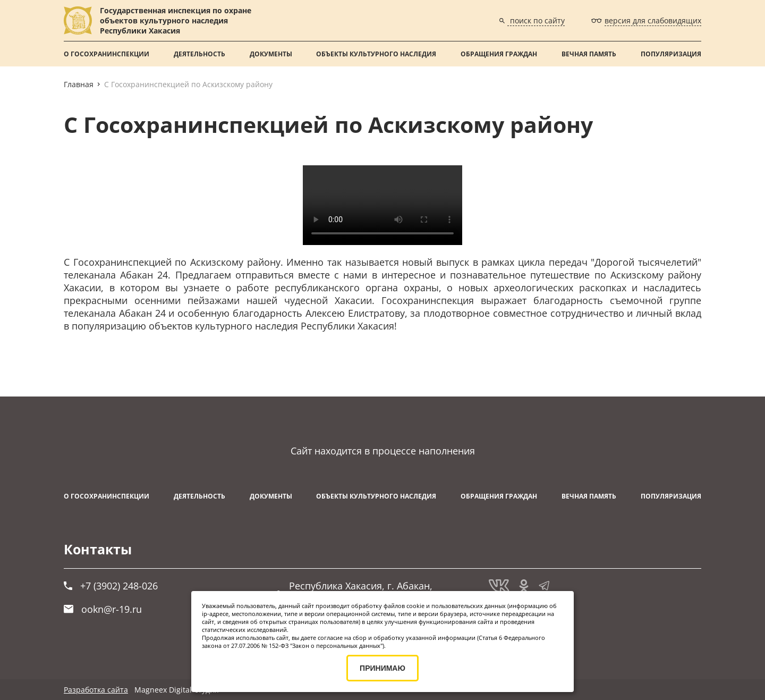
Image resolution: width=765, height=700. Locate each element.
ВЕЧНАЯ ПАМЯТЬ (589, 54)
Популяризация (671, 54)
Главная (79, 84)
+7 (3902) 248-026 (111, 586)
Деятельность (199, 54)
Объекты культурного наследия (376, 54)
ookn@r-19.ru (103, 609)
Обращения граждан (499, 54)
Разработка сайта (96, 690)
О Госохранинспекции (107, 54)
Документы (271, 54)
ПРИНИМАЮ (382, 668)
